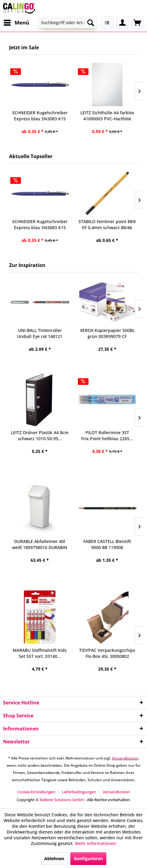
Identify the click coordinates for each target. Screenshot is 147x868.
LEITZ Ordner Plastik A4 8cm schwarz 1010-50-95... (40, 436)
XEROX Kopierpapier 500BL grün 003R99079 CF (107, 333)
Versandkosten (125, 758)
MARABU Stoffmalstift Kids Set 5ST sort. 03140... (40, 653)
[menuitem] (16, 23)
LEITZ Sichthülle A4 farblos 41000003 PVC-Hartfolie (107, 116)
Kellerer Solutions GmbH (62, 800)
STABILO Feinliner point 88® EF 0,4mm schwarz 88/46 (107, 224)
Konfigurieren (88, 858)
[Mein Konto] (122, 23)
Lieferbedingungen (79, 792)
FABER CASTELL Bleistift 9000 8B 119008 (107, 544)
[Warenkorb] (137, 23)
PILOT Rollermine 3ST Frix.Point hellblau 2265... (107, 436)
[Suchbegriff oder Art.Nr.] (68, 23)
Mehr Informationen (95, 843)
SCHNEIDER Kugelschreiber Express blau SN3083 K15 (40, 224)
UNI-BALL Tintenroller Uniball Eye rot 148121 (40, 333)
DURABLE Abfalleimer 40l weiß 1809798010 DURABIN (40, 544)
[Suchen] (91, 23)
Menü (16, 22)
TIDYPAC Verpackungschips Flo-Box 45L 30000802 (107, 653)
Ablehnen (54, 858)
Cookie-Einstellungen (36, 792)
